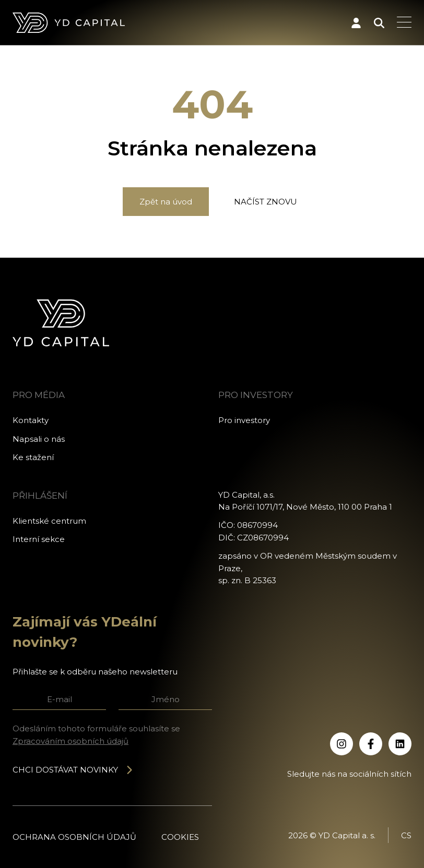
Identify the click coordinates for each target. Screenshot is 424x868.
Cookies (180, 837)
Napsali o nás (39, 439)
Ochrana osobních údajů (74, 837)
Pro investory (244, 420)
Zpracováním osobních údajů (70, 741)
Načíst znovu (266, 202)
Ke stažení (33, 457)
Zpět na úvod (166, 202)
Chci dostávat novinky (73, 770)
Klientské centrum (49, 521)
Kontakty (31, 420)
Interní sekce (39, 539)
